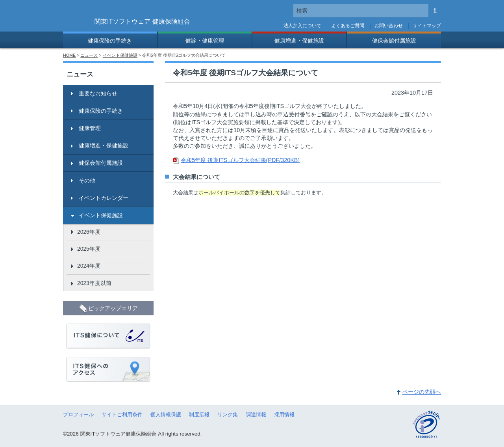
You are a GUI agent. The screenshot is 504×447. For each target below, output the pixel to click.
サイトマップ (427, 26)
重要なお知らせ (98, 93)
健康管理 (90, 128)
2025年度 (89, 249)
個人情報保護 (166, 414)
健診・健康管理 (205, 41)
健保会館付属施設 (394, 41)
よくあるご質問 (348, 26)
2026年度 (89, 232)
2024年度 (89, 266)
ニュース (89, 55)
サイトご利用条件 (122, 414)
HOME (69, 55)
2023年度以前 (94, 283)
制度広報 (199, 414)
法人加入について (302, 26)
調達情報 (256, 414)
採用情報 (284, 414)
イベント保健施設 (120, 55)
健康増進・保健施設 (299, 41)
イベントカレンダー (104, 198)
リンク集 (228, 414)
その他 (87, 181)
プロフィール (78, 414)
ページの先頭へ (422, 392)
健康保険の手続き (110, 41)
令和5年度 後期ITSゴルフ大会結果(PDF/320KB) (240, 160)
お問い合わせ (389, 26)
